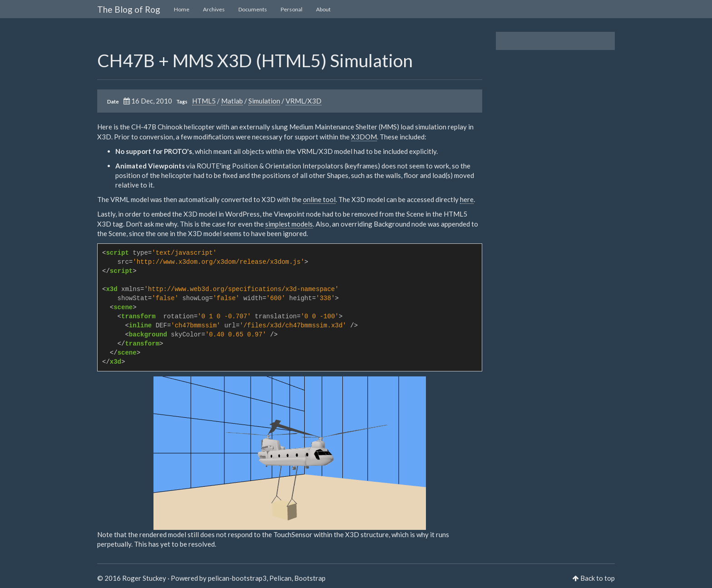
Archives (214, 9)
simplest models (289, 224)
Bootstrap (310, 578)
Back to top (598, 578)
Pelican (280, 578)
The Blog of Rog (129, 9)
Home (182, 9)
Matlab (232, 101)
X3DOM (364, 137)
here (467, 199)
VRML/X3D (304, 101)
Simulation (264, 101)
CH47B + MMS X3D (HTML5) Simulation (255, 60)
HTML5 (204, 101)
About (323, 9)
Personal (292, 9)
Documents (253, 9)
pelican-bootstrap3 (237, 578)
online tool (319, 199)
